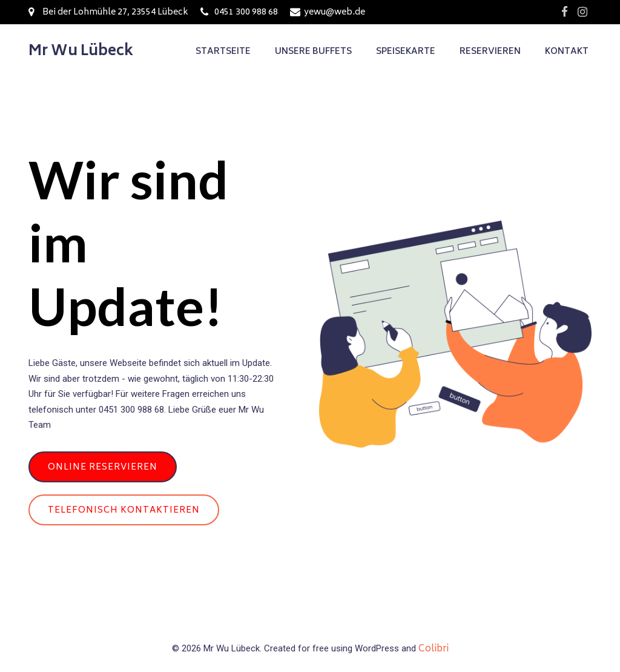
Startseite (223, 52)
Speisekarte (406, 52)
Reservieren (490, 52)
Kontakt (567, 52)
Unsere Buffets (313, 52)
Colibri (434, 649)
